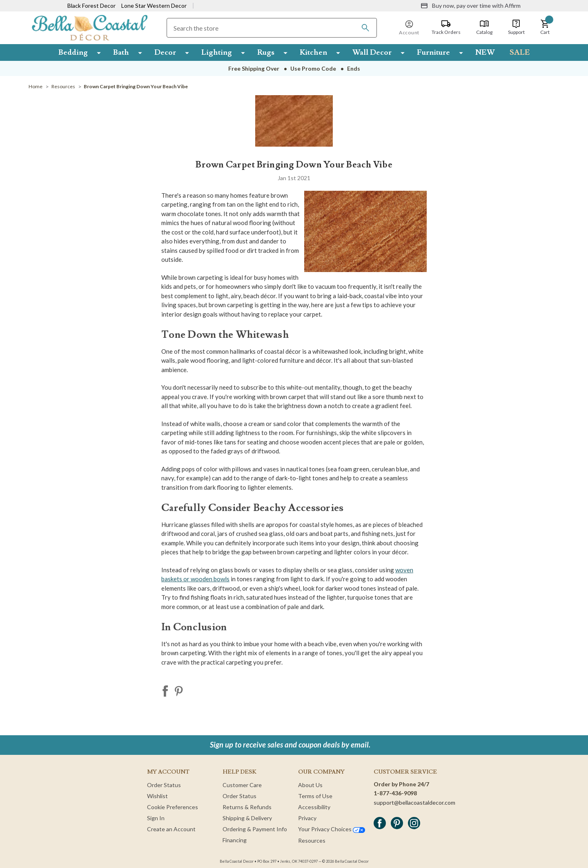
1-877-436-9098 (395, 793)
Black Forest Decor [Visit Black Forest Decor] (91, 6)
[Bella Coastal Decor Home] (90, 27)
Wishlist (157, 796)
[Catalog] (484, 27)
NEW (485, 52)
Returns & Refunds (247, 807)
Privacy (307, 818)
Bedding (73, 52)
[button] (545, 27)
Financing (235, 840)
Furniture (433, 52)
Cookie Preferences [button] (173, 807)
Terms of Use (315, 796)
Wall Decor (372, 52)
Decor (165, 52)
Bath (121, 52)
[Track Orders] (446, 27)
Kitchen (313, 52)
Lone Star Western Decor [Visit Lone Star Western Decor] (154, 6)
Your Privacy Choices (332, 829)
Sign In (156, 818)
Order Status (164, 785)
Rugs (266, 52)
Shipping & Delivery (247, 818)
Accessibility (314, 807)
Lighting (217, 52)
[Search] (365, 28)
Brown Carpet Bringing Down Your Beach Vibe (294, 165)
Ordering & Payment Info (255, 829)
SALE (520, 52)
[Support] (516, 27)
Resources (312, 840)
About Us (310, 785)
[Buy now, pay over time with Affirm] (471, 6)
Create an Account (171, 829)
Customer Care (242, 785)
